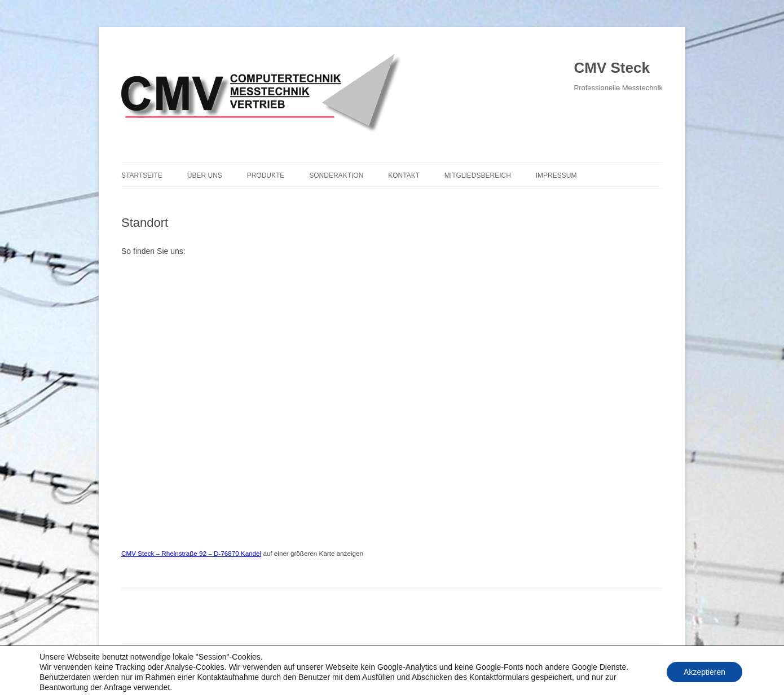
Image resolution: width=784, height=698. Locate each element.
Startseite (142, 175)
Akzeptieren (704, 672)
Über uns (205, 175)
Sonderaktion (336, 175)
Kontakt (404, 175)
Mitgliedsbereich (478, 175)
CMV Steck (611, 68)
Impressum (556, 175)
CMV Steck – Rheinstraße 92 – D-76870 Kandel (191, 553)
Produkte (266, 175)
